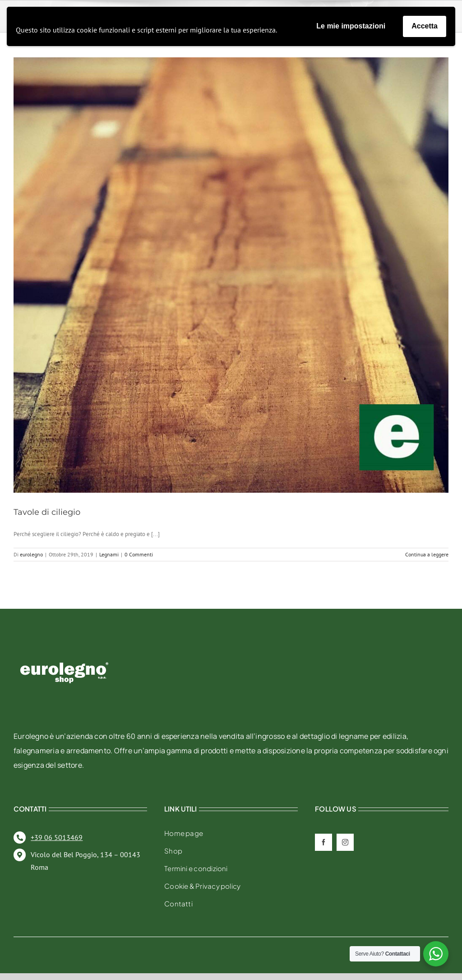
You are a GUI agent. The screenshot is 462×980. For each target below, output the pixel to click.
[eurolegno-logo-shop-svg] (64, 648)
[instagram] (345, 842)
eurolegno (31, 554)
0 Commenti (139, 554)
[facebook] (323, 842)
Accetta (425, 26)
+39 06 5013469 (57, 837)
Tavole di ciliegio (47, 512)
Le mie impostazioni (351, 26)
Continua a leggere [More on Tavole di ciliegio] (427, 554)
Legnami (109, 554)
